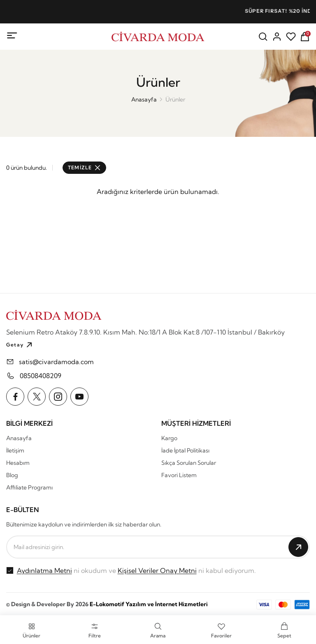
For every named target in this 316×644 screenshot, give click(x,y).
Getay (20, 345)
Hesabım (18, 463)
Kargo (169, 438)
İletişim (15, 450)
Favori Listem (179, 475)
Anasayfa (144, 99)
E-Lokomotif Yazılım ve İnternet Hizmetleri (149, 604)
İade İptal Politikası (185, 450)
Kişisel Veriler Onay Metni (157, 570)
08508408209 (41, 376)
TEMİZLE (84, 167)
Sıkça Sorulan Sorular (189, 463)
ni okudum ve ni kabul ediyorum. (136, 570)
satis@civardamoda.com (56, 362)
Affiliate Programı (29, 487)
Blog (12, 475)
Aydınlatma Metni (44, 570)
